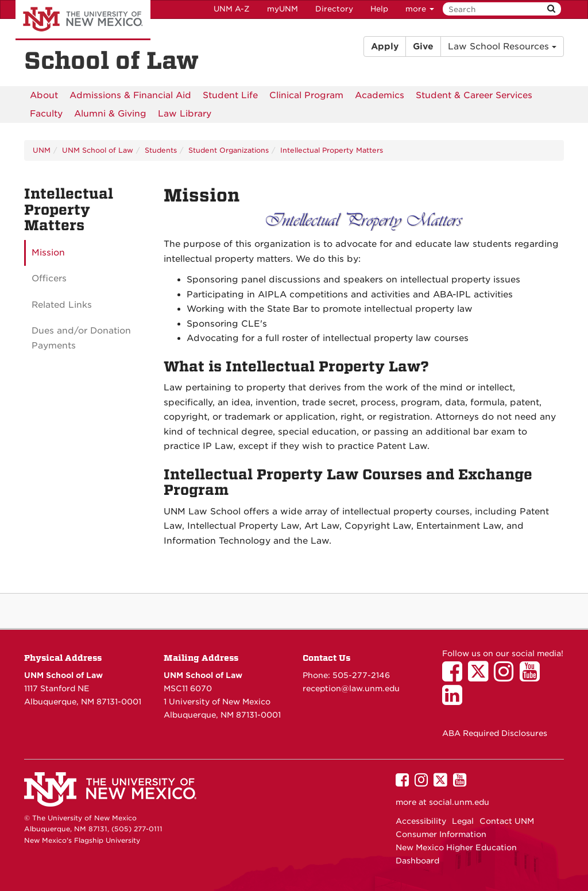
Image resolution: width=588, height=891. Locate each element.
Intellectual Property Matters (332, 150)
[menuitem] (44, 95)
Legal (463, 821)
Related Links (62, 305)
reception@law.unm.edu (351, 688)
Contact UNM (507, 821)
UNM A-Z (232, 9)
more (420, 9)
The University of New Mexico (83, 20)
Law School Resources (502, 47)
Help (379, 9)
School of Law (111, 61)
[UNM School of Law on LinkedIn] (455, 700)
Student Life (230, 95)
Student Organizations (229, 150)
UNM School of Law (98, 150)
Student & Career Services (474, 95)
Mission (48, 253)
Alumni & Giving (110, 114)
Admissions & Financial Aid (130, 95)
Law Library (185, 114)
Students (161, 150)
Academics (380, 95)
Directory (334, 9)
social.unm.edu (459, 802)
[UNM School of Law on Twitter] (481, 677)
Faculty (46, 114)
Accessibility (421, 821)
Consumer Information (441, 834)
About (44, 95)
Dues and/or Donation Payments (81, 338)
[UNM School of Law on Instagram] (507, 677)
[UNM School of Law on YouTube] (533, 677)
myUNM (283, 9)
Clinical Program (306, 95)
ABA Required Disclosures (495, 733)
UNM (42, 150)
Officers (49, 278)
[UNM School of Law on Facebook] (455, 677)
